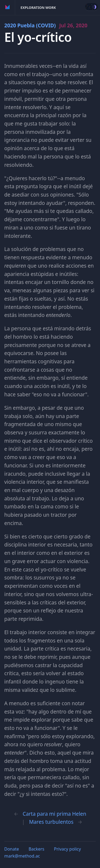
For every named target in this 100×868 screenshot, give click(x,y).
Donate (12, 849)
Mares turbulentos (51, 822)
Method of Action (8, 8)
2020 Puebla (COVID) (46, 25)
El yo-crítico (38, 37)
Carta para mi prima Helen (54, 814)
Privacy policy (67, 849)
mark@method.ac (22, 856)
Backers (36, 849)
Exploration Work (38, 8)
